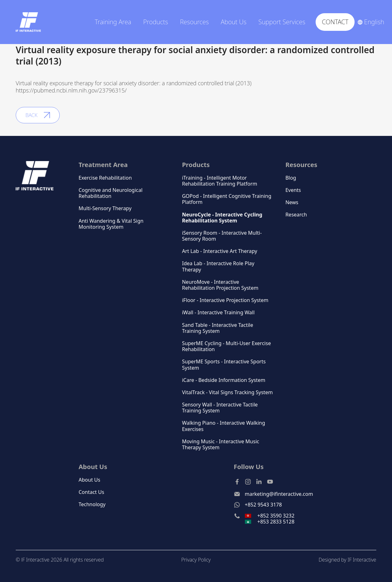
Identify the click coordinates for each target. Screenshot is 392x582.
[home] (28, 22)
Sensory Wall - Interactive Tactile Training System (220, 408)
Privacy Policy (196, 560)
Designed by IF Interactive (347, 560)
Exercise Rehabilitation (105, 178)
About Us (89, 480)
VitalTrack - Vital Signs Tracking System (227, 392)
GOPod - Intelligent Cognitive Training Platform (227, 199)
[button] (115, 22)
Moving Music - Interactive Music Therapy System (221, 445)
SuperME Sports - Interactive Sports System (224, 365)
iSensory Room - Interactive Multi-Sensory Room (222, 236)
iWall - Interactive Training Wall (218, 313)
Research (296, 215)
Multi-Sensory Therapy (105, 208)
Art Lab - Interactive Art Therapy (220, 251)
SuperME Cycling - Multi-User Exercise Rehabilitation (226, 346)
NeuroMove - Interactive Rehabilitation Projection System (220, 285)
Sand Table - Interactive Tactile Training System (218, 328)
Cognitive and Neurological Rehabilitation (110, 193)
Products (155, 22)
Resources (301, 165)
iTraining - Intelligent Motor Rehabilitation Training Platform (220, 181)
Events (293, 190)
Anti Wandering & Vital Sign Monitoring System (111, 224)
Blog (291, 178)
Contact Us (91, 492)
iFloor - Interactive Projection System (225, 300)
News (292, 202)
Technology (92, 504)
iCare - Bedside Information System (224, 380)
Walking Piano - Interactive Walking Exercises (224, 426)
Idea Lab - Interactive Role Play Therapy (218, 266)
